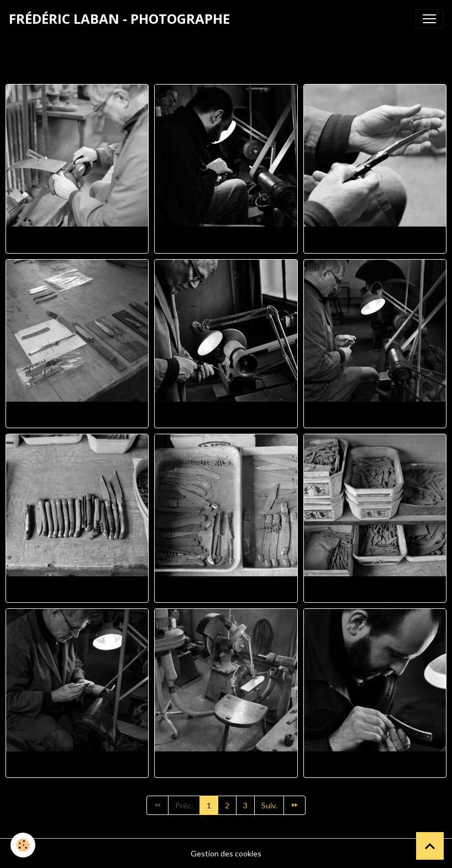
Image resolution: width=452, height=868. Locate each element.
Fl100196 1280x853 (226, 764)
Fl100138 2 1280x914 (226, 240)
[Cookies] (23, 845)
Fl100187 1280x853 (77, 589)
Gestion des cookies (226, 853)
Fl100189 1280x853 (375, 589)
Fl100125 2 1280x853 (77, 240)
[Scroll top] (430, 846)
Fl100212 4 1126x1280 (375, 764)
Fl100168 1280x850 (226, 415)
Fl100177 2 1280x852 (375, 415)
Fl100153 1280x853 (77, 415)
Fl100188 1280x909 (226, 589)
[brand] (119, 19)
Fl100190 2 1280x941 (77, 764)
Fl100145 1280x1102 (375, 240)
